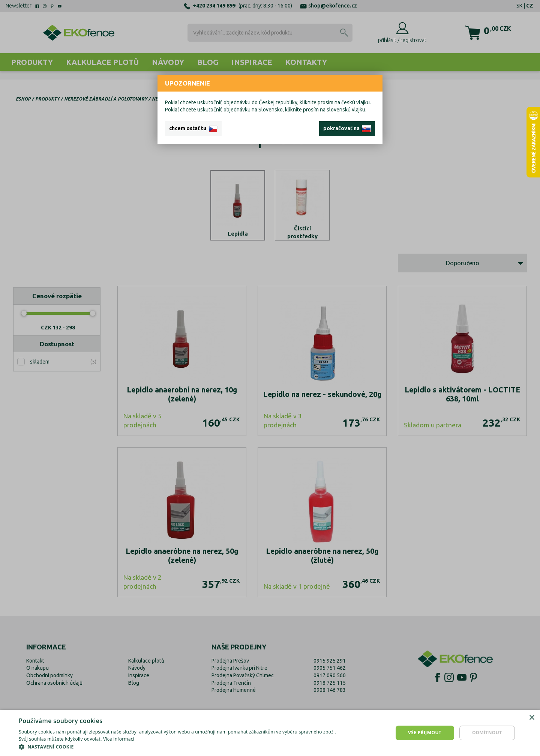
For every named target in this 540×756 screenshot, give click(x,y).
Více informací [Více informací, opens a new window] (119, 739)
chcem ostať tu (193, 129)
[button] (181, 747)
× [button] (532, 718)
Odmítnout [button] (487, 733)
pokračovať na (347, 129)
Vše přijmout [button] (425, 733)
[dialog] (270, 733)
